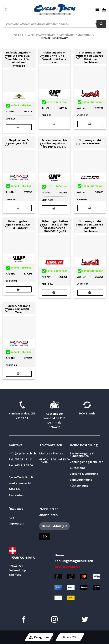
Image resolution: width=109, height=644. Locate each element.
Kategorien (39, 637)
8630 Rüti (15, 489)
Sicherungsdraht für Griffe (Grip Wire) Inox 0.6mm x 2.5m (54, 57)
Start (19, 35)
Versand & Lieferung (84, 474)
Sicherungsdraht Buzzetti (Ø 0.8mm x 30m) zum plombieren (90, 226)
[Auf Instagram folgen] (54, 620)
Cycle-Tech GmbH (21, 477)
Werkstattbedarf (42, 35)
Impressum (16, 523)
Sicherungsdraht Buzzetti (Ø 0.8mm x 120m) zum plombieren (90, 57)
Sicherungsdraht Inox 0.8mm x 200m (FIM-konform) (19, 225)
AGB (11, 517)
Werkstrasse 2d (20, 483)
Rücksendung (79, 486)
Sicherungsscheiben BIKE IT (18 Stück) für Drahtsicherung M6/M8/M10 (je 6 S (55, 226)
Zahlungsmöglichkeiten (86, 462)
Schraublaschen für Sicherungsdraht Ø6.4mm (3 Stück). (54, 143)
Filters (69, 637)
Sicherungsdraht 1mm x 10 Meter (90, 142)
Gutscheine (78, 468)
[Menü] (97, 9)
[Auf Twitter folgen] (85, 620)
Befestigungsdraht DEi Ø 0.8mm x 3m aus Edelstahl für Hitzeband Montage (19, 59)
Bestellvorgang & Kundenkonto (82, 455)
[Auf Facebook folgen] (24, 620)
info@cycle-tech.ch (22, 453)
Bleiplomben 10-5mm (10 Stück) (19, 142)
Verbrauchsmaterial (75, 35)
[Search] (101, 24)
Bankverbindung (81, 480)
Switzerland (17, 495)
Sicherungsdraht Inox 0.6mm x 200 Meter (19, 309)
